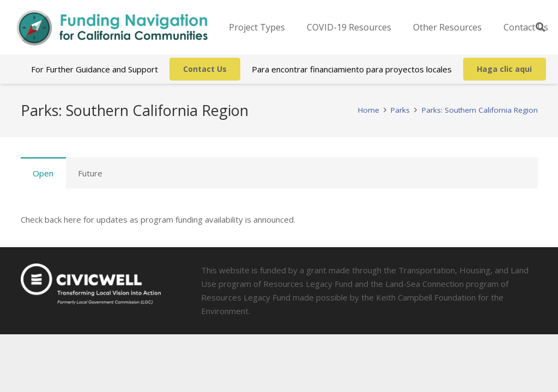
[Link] (112, 27)
